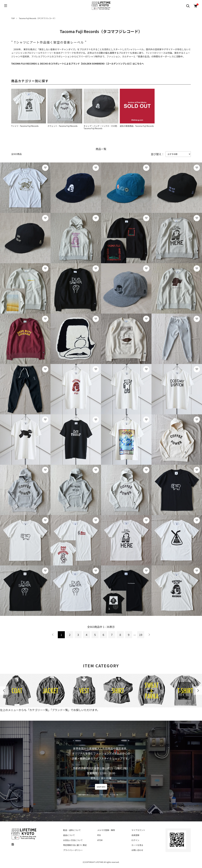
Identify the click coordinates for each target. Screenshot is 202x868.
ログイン (135, 840)
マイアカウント (138, 830)
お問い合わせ (137, 850)
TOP (13, 18)
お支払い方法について (73, 840)
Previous (4, 691)
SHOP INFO (101, 787)
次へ (149, 635)
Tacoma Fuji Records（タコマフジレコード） (38, 18)
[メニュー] (6, 6)
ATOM (100, 840)
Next (198, 691)
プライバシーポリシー (73, 850)
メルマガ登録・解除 (106, 830)
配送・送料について (72, 830)
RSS (99, 835)
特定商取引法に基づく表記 (75, 845)
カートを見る (137, 845)
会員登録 (135, 835)
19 (141, 635)
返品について (69, 835)
